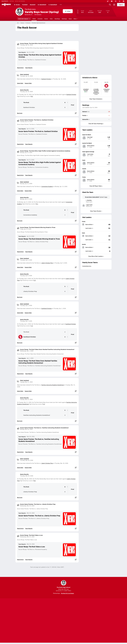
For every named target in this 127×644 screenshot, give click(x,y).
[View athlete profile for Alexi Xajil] (96, 135)
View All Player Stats (96, 186)
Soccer (22, 23)
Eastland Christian (46, 79)
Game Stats (20, 83)
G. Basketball (53, 5)
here (106, 197)
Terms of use (63, 621)
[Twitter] (120, 1)
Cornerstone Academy (47, 186)
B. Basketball (42, 5)
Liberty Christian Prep (47, 263)
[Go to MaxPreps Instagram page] (64, 614)
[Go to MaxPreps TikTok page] (52, 614)
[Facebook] (124, 1)
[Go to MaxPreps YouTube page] (58, 614)
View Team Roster (96, 211)
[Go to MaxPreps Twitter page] (69, 614)
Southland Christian (47, 308)
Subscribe (44, 621)
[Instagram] (116, 1)
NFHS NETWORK (20, 1)
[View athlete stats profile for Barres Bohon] (89, 224)
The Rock (24, 102)
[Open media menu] (114, 5)
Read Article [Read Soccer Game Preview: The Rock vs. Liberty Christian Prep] (20, 528)
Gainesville (85, 119)
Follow (68, 11)
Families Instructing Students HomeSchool (53, 385)
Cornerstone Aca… (87, 266)
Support (99, 621)
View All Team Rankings (96, 124)
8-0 (32, 96)
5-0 (35, 280)
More (76, 19)
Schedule (40, 19)
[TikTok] (108, 1)
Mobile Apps (36, 621)
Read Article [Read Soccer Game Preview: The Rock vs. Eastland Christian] (20, 144)
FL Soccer (28, 23)
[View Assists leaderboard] (103, 247)
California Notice (74, 621)
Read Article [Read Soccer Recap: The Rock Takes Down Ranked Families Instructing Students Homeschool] (20, 374)
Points (84, 221)
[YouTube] (112, 1)
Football (25, 5)
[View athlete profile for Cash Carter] (96, 152)
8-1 (37, 204)
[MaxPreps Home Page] (18, 23)
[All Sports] (61, 5)
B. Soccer (17, 5)
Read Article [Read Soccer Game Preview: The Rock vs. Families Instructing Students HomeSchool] (20, 452)
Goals (83, 233)
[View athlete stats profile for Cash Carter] (89, 228)
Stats (51, 19)
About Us (27, 621)
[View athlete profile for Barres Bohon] (96, 143)
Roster (46, 19)
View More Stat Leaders (96, 256)
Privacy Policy (53, 621)
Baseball (33, 5)
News (70, 19)
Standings (57, 19)
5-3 (44, 404)
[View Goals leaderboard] (103, 236)
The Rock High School (63, 584)
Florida (84, 115)
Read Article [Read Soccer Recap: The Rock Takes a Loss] (20, 559)
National (85, 112)
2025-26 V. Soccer (24, 19)
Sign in (121, 5)
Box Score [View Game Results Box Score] (20, 113)
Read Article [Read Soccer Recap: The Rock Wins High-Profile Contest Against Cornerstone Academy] (20, 175)
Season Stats (28, 83)
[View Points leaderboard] (103, 224)
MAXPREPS (5, 1)
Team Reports (22, 52)
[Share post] (76, 68)
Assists (84, 244)
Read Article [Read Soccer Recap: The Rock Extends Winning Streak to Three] (20, 252)
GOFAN (12, 1)
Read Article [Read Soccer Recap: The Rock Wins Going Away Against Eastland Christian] (20, 68)
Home (34, 19)
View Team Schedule (96, 99)
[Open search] (110, 5)
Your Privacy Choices (87, 621)
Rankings (64, 19)
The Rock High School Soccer (39, 23)
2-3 (32, 326)
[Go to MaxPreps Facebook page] (75, 614)
